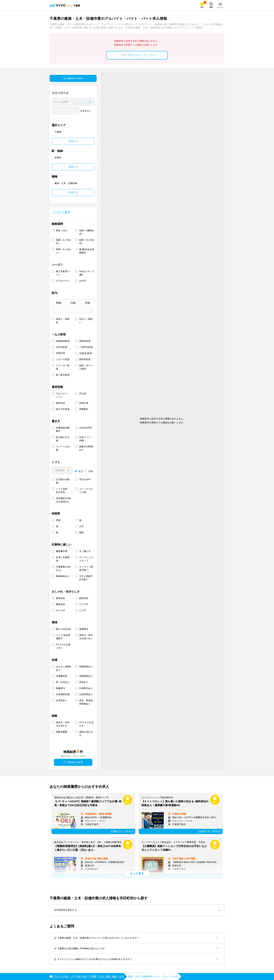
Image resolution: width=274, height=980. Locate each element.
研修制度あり (86, 667)
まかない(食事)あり (64, 668)
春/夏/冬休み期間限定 (87, 251)
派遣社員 (84, 403)
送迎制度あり (86, 676)
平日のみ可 (85, 479)
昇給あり (84, 682)
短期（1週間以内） (87, 232)
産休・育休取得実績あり (86, 702)
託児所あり (62, 700)
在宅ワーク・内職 (86, 439)
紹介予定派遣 (63, 409)
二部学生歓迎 (86, 347)
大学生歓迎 (62, 347)
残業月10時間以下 (86, 448)
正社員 (83, 394)
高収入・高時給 (63, 321)
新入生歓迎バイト (63, 273)
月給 (87, 303)
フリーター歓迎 (63, 367)
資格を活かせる (86, 734)
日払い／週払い (86, 321)
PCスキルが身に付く (63, 646)
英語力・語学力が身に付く (86, 637)
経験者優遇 (62, 732)
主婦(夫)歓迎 (86, 353)
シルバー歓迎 (63, 359)
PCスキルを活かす (86, 724)
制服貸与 (60, 688)
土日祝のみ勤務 (63, 481)
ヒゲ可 (83, 610)
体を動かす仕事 (63, 439)
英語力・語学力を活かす (63, 724)
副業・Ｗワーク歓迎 (86, 367)
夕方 (81, 526)
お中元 (83, 281)
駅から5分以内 (63, 629)
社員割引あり (86, 688)
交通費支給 (62, 676)
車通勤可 (84, 629)
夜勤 (81, 533)
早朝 (58, 520)
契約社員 (60, 403)
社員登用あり (86, 694)
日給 (73, 303)
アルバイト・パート (63, 395)
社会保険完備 (63, 694)
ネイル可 (60, 610)
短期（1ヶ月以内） (63, 242)
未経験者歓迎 (63, 341)
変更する (73, 141)
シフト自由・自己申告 (63, 491)
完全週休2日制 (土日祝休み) (63, 500)
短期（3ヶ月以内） (87, 242)
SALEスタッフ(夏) (87, 273)
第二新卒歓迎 (63, 375)
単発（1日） (62, 231)
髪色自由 (60, 598)
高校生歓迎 (85, 341)
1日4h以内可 (86, 428)
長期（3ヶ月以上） (63, 251)
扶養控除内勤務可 (63, 429)
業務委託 (84, 409)
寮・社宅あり (63, 682)
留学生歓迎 (85, 359)
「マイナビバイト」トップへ (137, 55)
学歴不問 (60, 353)
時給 (59, 303)
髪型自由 (84, 598)
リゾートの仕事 (63, 448)
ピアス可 (84, 604)
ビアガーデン (63, 281)
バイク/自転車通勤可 (63, 637)
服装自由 (60, 604)
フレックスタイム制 (86, 491)
